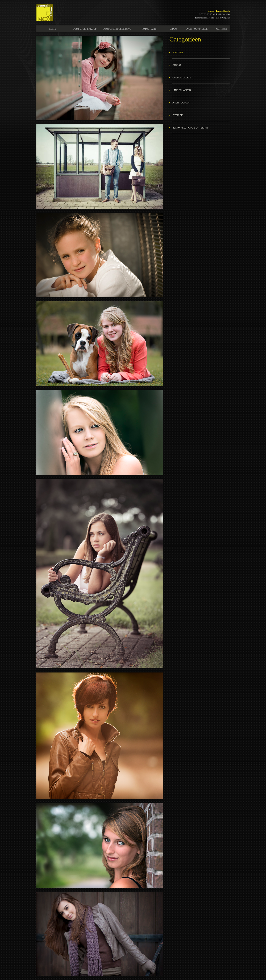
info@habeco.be (222, 14)
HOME (52, 29)
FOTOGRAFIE (149, 29)
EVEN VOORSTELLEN (197, 29)
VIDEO (173, 29)
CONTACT (222, 29)
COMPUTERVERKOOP (85, 29)
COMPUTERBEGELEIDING (117, 29)
